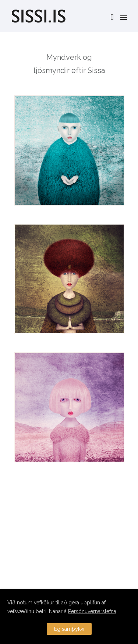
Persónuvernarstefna (92, 611)
